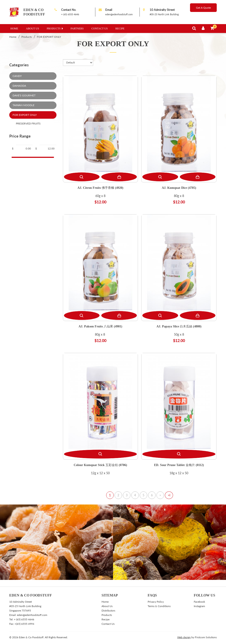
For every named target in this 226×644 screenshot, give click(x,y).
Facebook (199, 602)
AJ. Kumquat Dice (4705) (179, 188)
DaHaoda (19, 86)
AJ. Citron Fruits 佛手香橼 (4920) (100, 188)
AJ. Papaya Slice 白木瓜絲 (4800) (179, 326)
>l (169, 495)
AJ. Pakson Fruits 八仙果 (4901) (100, 326)
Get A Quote (203, 8)
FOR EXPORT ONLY (49, 37)
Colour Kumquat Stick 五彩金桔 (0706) (100, 465)
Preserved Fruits (28, 123)
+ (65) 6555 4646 (70, 14)
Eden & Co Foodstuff (34, 12)
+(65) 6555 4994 (24, 624)
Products (54, 29)
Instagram (199, 606)
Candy (17, 76)
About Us (32, 29)
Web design (184, 637)
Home (14, 29)
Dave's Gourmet (24, 95)
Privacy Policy (156, 602)
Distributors (108, 611)
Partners (77, 29)
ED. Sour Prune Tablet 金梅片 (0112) (179, 465)
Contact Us (100, 29)
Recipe (120, 29)
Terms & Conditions (159, 606)
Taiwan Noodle (24, 105)
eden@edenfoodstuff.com (119, 14)
